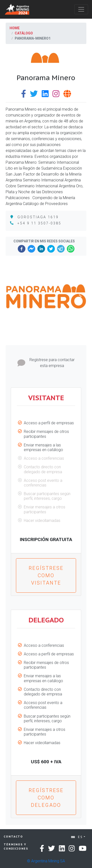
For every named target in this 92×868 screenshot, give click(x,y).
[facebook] (22, 249)
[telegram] (61, 249)
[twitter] (51, 249)
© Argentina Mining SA (46, 861)
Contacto (13, 837)
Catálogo (24, 33)
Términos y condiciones (16, 846)
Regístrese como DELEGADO (46, 798)
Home (15, 28)
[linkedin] (41, 249)
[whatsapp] (71, 249)
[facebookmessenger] (31, 249)
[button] (12, 296)
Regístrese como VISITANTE (46, 575)
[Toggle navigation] (81, 9)
